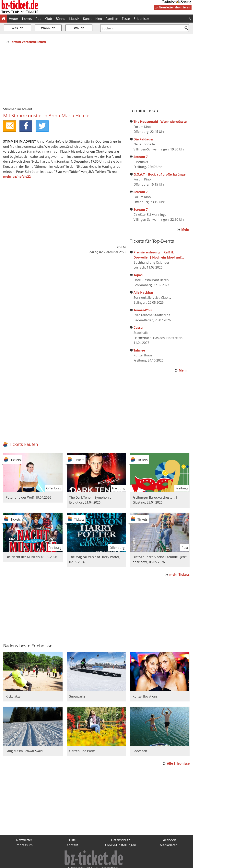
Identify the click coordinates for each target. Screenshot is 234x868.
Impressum (24, 833)
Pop (39, 19)
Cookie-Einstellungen (121, 833)
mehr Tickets (179, 563)
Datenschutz (120, 828)
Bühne (61, 19)
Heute (13, 19)
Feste (126, 19)
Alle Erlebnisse (178, 752)
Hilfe (72, 828)
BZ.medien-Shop (145, 863)
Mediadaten (169, 833)
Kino (99, 19)
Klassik (74, 19)
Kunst (87, 19)
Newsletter (24, 828)
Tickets (27, 19)
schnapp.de (78, 863)
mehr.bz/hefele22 (17, 165)
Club (49, 19)
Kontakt (72, 833)
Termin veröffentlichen (28, 30)
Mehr (185, 218)
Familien (112, 19)
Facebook (169, 828)
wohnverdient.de (116, 863)
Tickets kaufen (24, 432)
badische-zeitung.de (50, 863)
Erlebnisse (141, 19)
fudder (95, 863)
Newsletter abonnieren (175, 7)
